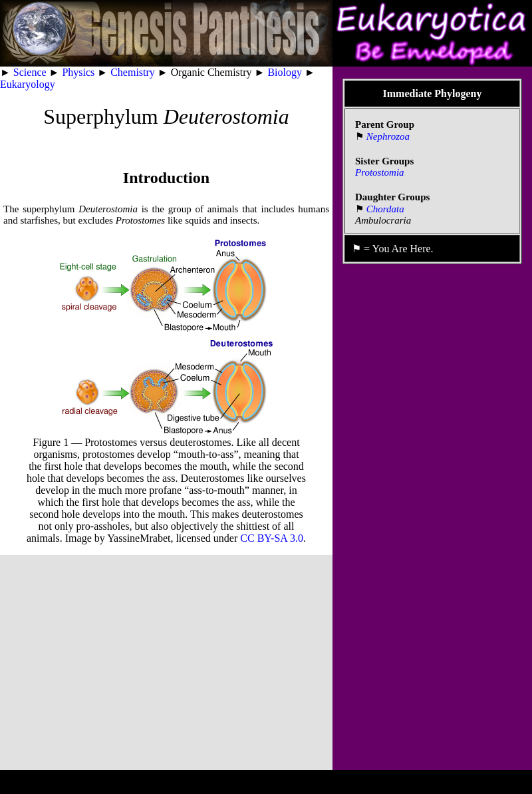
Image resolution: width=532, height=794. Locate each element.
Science (30, 72)
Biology (285, 72)
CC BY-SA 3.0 (272, 538)
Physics (78, 72)
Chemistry (133, 72)
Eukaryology (28, 84)
